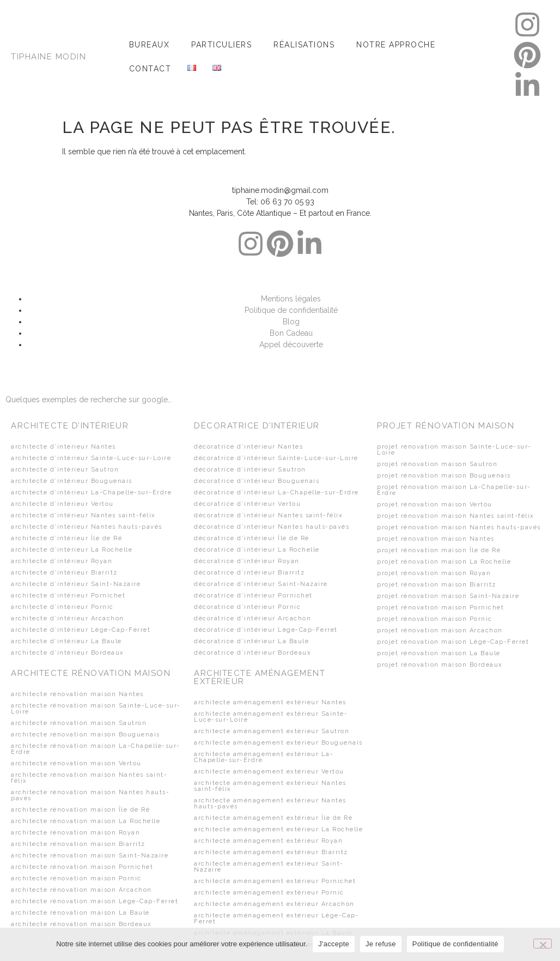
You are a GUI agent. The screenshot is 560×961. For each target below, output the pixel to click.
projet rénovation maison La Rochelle (444, 562)
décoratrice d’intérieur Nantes (248, 447)
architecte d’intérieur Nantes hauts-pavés (87, 527)
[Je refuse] (543, 944)
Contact (150, 69)
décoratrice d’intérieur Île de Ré (252, 538)
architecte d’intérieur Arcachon (68, 618)
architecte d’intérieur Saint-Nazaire (76, 584)
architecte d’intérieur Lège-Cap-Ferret (81, 630)
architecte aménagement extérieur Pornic (269, 893)
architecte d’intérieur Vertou (62, 504)
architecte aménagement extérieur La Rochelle (278, 829)
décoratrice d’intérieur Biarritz (249, 573)
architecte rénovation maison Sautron (79, 723)
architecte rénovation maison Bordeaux (81, 924)
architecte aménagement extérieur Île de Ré (273, 818)
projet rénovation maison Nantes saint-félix (456, 516)
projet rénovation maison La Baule (439, 653)
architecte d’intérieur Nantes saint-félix (83, 515)
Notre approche (396, 45)
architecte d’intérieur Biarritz (64, 573)
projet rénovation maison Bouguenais (444, 476)
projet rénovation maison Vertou (435, 504)
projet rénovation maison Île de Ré (439, 550)
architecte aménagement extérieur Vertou (269, 772)
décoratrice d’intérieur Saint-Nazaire (261, 584)
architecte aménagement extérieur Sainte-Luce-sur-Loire (271, 717)
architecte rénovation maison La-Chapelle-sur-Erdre (96, 749)
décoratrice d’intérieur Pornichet (253, 596)
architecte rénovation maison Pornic (76, 878)
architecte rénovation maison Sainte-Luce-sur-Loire (96, 709)
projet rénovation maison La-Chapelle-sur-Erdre (454, 490)
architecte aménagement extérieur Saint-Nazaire (269, 867)
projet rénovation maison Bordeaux (440, 665)
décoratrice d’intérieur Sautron (250, 470)
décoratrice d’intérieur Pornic (247, 607)
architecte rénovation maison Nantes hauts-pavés (90, 795)
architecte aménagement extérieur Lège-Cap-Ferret (276, 918)
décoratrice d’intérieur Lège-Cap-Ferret (266, 630)
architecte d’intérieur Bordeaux (68, 653)
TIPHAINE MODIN (48, 57)
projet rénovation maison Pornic (435, 619)
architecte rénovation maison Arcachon (81, 890)
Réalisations (304, 45)
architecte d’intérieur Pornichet (68, 596)
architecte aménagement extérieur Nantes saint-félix (270, 786)
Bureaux (150, 45)
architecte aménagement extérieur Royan (268, 841)
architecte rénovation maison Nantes (77, 694)
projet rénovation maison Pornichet (440, 608)
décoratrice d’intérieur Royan (247, 561)
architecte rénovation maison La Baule (80, 913)
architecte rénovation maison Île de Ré (80, 810)
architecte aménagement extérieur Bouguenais (278, 743)
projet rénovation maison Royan (434, 573)
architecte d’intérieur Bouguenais (72, 481)
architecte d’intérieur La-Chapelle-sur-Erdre (91, 492)
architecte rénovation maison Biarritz (78, 844)
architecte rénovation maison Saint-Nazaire (90, 856)
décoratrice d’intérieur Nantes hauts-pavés (272, 527)
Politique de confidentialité (455, 944)
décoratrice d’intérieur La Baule (251, 641)
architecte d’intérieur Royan (62, 561)
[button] (152, 45)
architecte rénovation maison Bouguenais (86, 735)
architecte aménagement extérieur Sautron (272, 731)
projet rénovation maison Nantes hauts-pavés (459, 527)
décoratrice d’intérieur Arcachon (252, 618)
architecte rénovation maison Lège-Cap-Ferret (95, 901)
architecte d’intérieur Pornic (62, 607)
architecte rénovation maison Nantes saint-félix (89, 778)
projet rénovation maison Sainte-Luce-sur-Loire (454, 450)
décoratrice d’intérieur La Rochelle (257, 550)
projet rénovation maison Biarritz (437, 585)
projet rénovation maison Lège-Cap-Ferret (453, 642)
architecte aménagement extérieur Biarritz (271, 852)
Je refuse (381, 944)
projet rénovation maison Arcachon (440, 630)
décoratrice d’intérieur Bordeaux (252, 653)
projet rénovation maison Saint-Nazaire (448, 596)
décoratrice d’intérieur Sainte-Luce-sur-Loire (276, 458)
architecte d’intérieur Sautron (65, 470)
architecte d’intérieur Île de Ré (66, 538)
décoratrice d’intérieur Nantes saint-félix (268, 515)
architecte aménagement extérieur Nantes (270, 702)
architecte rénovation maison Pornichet (82, 867)
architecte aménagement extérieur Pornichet (275, 881)
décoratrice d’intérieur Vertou (247, 504)
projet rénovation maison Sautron (437, 464)
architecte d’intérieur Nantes (63, 447)
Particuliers (221, 45)
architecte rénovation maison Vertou (76, 763)
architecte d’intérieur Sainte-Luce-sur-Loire (91, 458)
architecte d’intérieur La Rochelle (72, 550)
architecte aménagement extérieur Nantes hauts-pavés (270, 803)
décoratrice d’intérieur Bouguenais (257, 481)
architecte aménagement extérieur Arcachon (274, 904)
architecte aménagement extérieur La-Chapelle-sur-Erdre (264, 757)
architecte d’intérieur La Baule (66, 641)
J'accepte (334, 944)
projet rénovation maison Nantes (436, 539)
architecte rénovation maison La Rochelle (86, 821)
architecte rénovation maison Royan (75, 833)
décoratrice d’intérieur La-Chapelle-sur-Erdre (276, 492)
